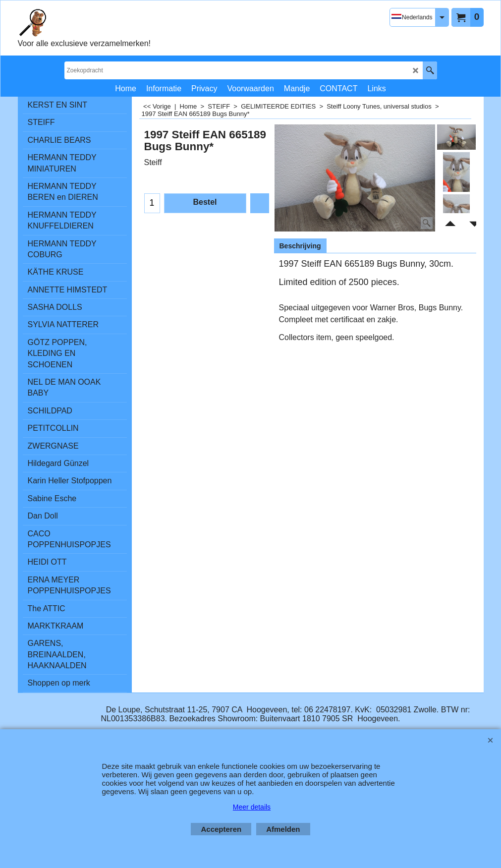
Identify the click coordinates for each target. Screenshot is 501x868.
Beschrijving (300, 246)
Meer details (252, 807)
